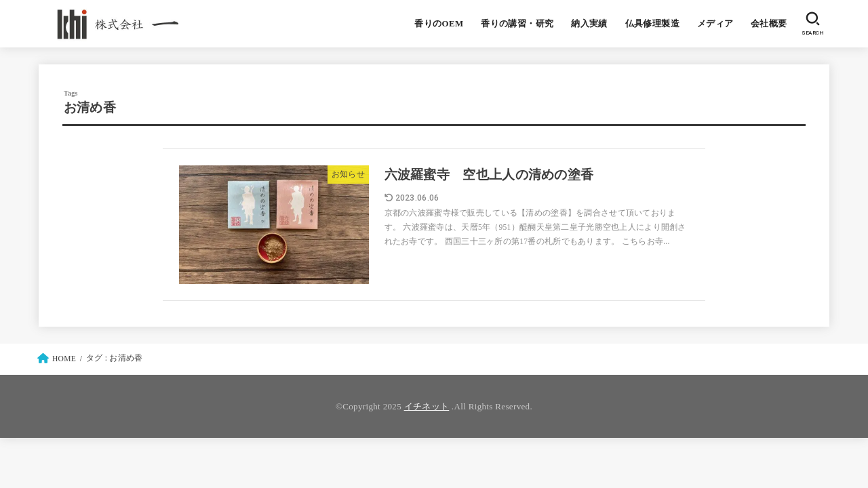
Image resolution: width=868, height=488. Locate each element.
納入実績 (589, 24)
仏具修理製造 (652, 24)
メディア (715, 24)
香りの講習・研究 (517, 24)
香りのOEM (439, 24)
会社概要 (769, 24)
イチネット (427, 406)
